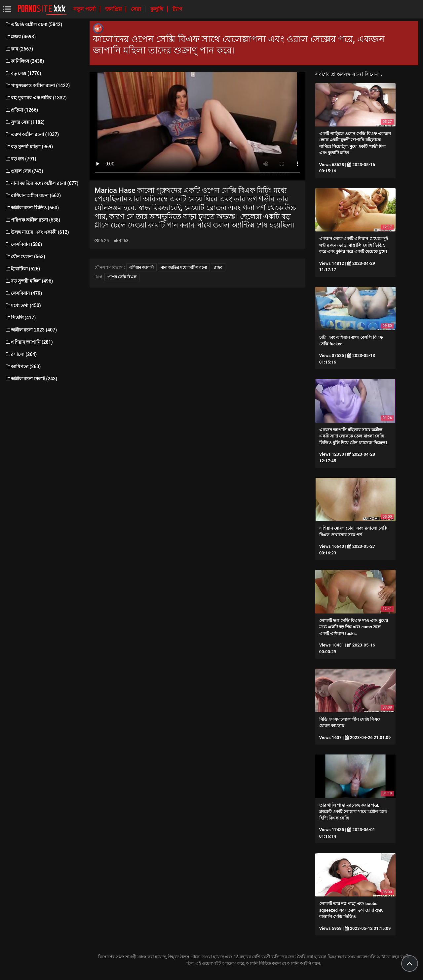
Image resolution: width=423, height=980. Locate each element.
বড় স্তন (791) (21, 159)
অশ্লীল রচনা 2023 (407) (31, 330)
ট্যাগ (177, 9)
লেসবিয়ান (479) (23, 293)
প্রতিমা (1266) (21, 110)
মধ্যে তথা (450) (23, 305)
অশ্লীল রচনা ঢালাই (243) (31, 379)
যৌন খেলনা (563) (25, 257)
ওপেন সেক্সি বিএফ (122, 277)
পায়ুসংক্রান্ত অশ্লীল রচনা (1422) (37, 86)
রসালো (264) (21, 354)
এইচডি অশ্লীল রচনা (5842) (34, 24)
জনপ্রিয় (114, 9)
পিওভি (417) (20, 318)
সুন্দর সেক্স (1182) (25, 122)
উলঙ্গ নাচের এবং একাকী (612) (37, 232)
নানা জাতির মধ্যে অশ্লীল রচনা (184, 267)
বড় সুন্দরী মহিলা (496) (29, 281)
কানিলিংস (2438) (24, 61)
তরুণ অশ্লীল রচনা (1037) (32, 134)
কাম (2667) (19, 49)
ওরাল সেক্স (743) (24, 171)
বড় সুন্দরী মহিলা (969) (29, 147)
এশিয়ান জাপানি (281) (29, 342)
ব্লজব (218, 267)
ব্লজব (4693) (20, 37)
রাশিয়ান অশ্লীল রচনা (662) (33, 195)
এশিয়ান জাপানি (141, 267)
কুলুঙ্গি (157, 9)
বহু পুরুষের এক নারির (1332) (36, 98)
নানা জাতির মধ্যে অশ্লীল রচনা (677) (42, 183)
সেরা (137, 9)
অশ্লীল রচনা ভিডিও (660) (32, 208)
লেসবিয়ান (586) (23, 244)
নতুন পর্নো (85, 9)
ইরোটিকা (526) (22, 269)
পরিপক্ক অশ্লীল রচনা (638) (33, 220)
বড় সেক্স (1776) (23, 73)
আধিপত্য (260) (23, 367)
